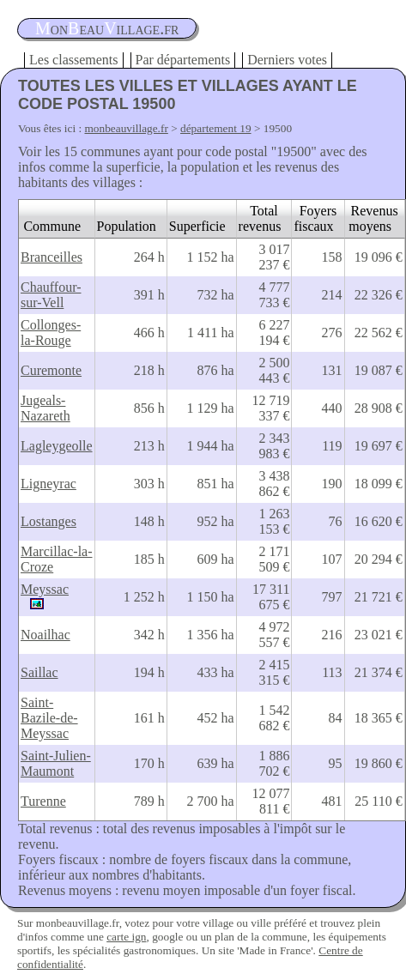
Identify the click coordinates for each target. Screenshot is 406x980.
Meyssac (45, 589)
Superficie (197, 226)
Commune (52, 226)
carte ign (126, 937)
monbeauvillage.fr (127, 128)
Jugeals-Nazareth (45, 408)
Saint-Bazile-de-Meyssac (49, 718)
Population (127, 226)
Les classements (74, 60)
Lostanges (48, 521)
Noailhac (45, 635)
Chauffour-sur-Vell (51, 295)
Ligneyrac (48, 484)
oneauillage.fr (107, 28)
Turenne (43, 801)
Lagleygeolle (57, 446)
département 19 (216, 128)
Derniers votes (287, 60)
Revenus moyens (373, 218)
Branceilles (52, 257)
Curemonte (51, 370)
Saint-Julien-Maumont (56, 763)
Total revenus (260, 218)
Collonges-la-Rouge (51, 333)
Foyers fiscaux (315, 218)
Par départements (183, 60)
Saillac (39, 672)
